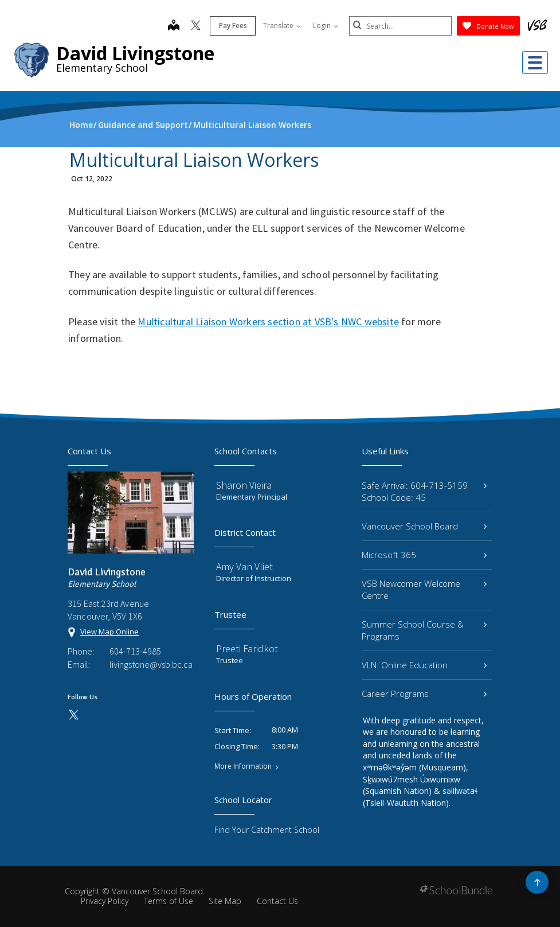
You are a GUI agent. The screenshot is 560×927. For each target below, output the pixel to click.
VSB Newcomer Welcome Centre (424, 589)
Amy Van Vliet (244, 566)
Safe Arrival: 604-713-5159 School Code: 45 (424, 491)
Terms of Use (169, 901)
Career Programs (424, 694)
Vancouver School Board (424, 526)
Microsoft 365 (424, 555)
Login (325, 26)
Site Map (225, 901)
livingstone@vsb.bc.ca (151, 664)
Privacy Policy (105, 901)
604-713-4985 (135, 651)
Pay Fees (232, 26)
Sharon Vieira (244, 485)
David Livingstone (135, 53)
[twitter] (195, 26)
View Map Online (109, 632)
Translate (281, 26)
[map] (173, 26)
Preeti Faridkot (247, 648)
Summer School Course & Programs (424, 630)
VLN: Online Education (424, 665)
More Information (243, 766)
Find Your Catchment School (267, 830)
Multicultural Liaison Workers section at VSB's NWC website (268, 322)
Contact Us (277, 901)
